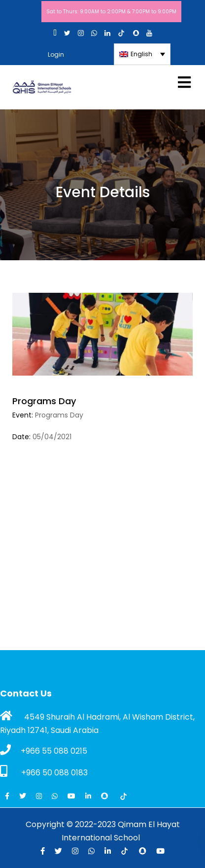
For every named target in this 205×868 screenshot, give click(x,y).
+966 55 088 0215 (44, 750)
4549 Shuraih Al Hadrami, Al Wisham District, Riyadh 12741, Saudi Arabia (97, 723)
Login (56, 54)
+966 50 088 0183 (44, 772)
